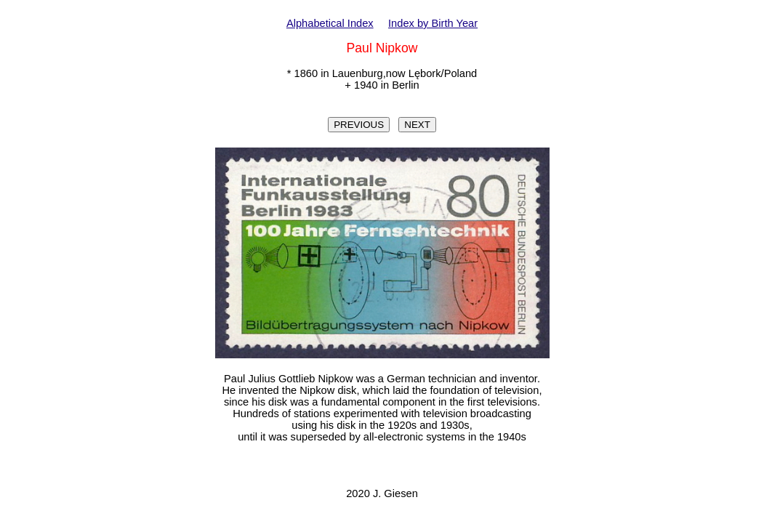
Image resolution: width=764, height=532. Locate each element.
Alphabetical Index (330, 23)
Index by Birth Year (433, 23)
